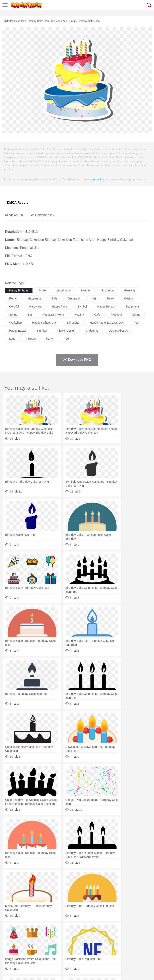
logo (12, 339)
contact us (98, 179)
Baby (28, 942)
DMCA (60, 972)
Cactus (51, 930)
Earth (70, 930)
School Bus (103, 948)
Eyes (99, 942)
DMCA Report (17, 203)
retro (110, 298)
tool (137, 323)
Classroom (53, 948)
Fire (78, 930)
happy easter (18, 331)
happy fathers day (44, 323)
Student (21, 948)
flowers (31, 339)
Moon (129, 930)
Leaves (41, 930)
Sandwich (90, 954)
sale (54, 298)
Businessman (70, 942)
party (49, 339)
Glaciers (97, 930)
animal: (9, 936)
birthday (42, 331)
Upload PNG (75, 972)
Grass (107, 930)
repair (13, 298)
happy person (106, 307)
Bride (36, 942)
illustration (107, 290)
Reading (67, 948)
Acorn (20, 930)
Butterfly (43, 936)
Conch (61, 930)
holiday (86, 290)
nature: (9, 930)
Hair (127, 942)
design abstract (119, 331)
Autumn (30, 930)
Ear (91, 942)
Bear (26, 936)
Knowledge (125, 948)
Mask (20, 942)
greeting (130, 290)
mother (56, 942)
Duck (86, 936)
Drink (50, 954)
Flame (86, 930)
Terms (18, 972)
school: (9, 948)
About (8, 972)
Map (114, 948)
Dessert (40, 954)
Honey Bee (133, 936)
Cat (52, 936)
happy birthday (19, 290)
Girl (134, 942)
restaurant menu (53, 315)
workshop (16, 323)
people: (9, 942)
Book (42, 948)
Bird (33, 936)
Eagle (94, 936)
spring (13, 315)
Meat (79, 954)
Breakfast (20, 954)
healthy (79, 315)
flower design (66, 331)
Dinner (138, 954)
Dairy (30, 954)
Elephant (105, 936)
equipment (132, 307)
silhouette (73, 323)
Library (137, 948)
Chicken (61, 936)
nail (94, 298)
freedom (116, 315)
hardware (35, 307)
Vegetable (115, 954)
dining (136, 315)
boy (140, 942)
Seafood (103, 954)
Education (89, 948)
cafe (97, 315)
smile (42, 290)
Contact (48, 972)
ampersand (64, 290)
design (129, 298)
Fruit (71, 954)
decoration (74, 298)
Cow (70, 936)
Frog (122, 936)
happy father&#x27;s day (107, 323)
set (30, 315)
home (119, 942)
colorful (14, 307)
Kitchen (127, 954)
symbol (82, 307)
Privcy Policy (32, 972)
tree (66, 339)
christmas (92, 331)
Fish (115, 936)
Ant (19, 936)
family (46, 942)
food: (8, 954)
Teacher (33, 948)
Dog (78, 936)
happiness (34, 298)
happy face (59, 307)
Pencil (77, 948)
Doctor (83, 942)
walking (108, 942)
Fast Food (61, 954)
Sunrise (139, 930)
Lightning (118, 930)
